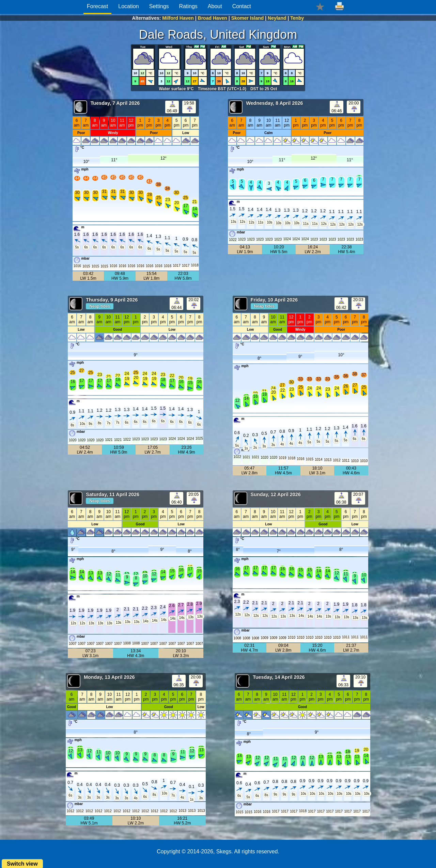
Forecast (97, 6)
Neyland (277, 18)
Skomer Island (248, 18)
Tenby (297, 18)
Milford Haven (178, 18)
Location (129, 6)
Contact (242, 6)
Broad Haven (213, 18)
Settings (159, 6)
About (215, 6)
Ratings (188, 6)
